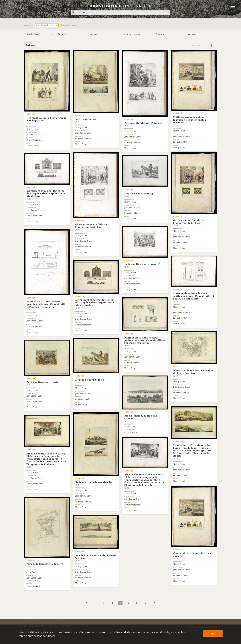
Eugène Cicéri (130, 427)
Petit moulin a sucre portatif (142, 266)
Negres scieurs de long (139, 195)
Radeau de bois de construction (95, 483)
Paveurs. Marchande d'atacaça (143, 124)
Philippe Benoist (131, 432)
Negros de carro (86, 120)
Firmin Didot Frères (35, 140)
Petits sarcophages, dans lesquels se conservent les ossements (190, 121)
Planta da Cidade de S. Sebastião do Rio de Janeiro (193, 373)
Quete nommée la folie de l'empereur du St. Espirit (91, 227)
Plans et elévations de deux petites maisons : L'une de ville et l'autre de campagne (194, 297)
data (200, 46)
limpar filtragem (69, 25)
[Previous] (86, 603)
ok (213, 633)
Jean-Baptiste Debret (35, 135)
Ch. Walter (31, 572)
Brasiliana (121, 6)
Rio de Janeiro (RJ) (45, 25)
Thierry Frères (32, 129)
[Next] (155, 603)
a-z (193, 46)
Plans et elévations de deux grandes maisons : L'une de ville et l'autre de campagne (46, 306)
